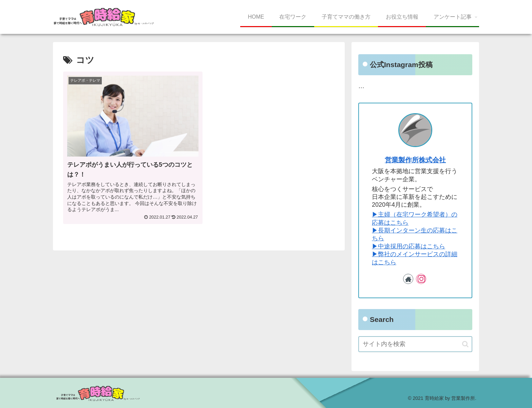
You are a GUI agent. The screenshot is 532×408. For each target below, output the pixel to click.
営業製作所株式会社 (415, 160)
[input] (415, 344)
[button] (465, 344)
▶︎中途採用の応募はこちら (408, 246)
